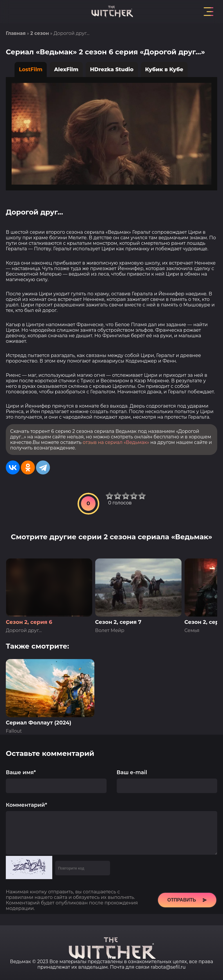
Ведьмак (20, 962)
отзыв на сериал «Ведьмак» (116, 442)
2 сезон (39, 33)
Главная (16, 33)
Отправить (187, 909)
